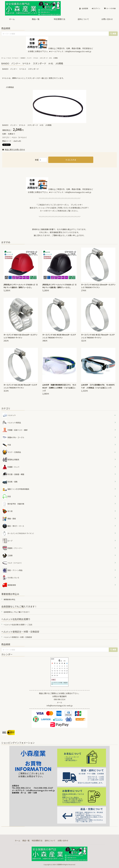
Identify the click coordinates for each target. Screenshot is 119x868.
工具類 (7, 556)
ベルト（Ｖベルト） (13, 58)
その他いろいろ (11, 578)
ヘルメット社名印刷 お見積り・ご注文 (18, 625)
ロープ (7, 541)
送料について (83, 19)
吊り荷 (7, 511)
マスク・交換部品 (14, 452)
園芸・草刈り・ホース (13, 526)
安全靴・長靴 (10, 482)
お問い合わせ (107, 19)
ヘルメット (12, 415)
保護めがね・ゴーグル (13, 437)
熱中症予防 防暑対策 (13, 504)
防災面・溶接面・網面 (13, 474)
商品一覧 (36, 19)
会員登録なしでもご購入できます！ (17, 612)
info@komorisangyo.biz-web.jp (78, 51)
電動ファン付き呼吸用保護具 (16, 489)
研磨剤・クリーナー (12, 548)
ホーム (12, 19)
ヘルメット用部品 (12, 423)
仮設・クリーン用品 (12, 570)
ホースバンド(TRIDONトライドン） (19, 533)
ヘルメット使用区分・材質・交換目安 (18, 637)
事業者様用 (9, 585)
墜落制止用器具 (11, 460)
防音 (7, 496)
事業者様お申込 (9, 599)
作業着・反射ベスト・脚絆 (15, 430)
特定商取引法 (59, 19)
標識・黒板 (9, 519)
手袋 (7, 445)
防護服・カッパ (11, 467)
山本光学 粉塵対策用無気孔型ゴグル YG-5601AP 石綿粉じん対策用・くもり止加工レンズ (59, 388)
